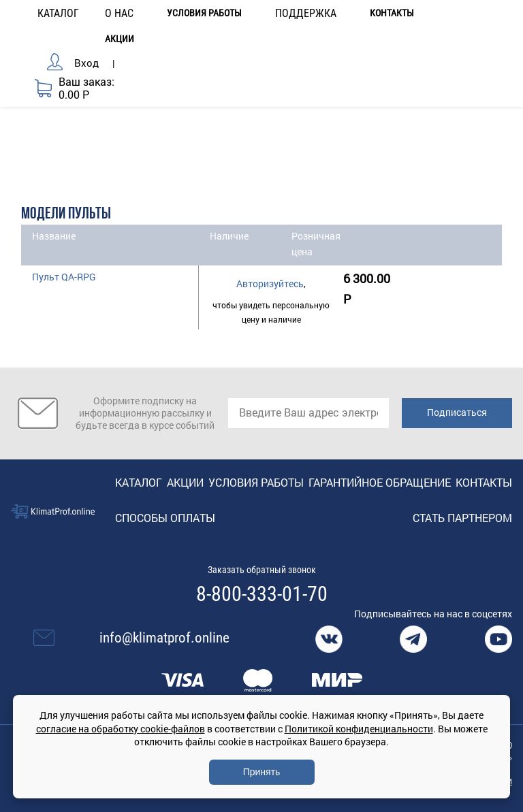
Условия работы (204, 13)
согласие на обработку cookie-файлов (121, 729)
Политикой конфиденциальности (359, 729)
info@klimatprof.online (164, 638)
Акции (120, 39)
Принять (262, 772)
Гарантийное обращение (380, 482)
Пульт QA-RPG (64, 277)
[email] (308, 413)
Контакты (392, 13)
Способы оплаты (165, 518)
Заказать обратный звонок (262, 570)
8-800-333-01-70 (262, 594)
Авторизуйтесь (270, 283)
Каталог (139, 482)
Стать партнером (462, 518)
